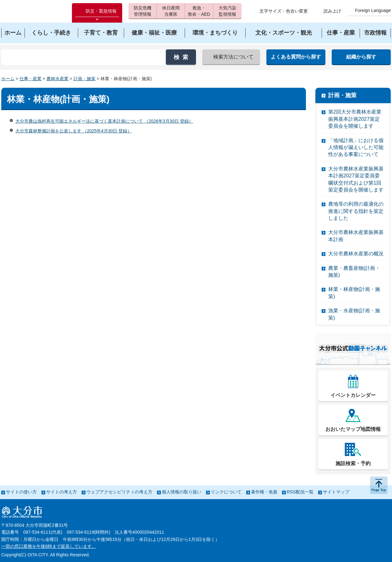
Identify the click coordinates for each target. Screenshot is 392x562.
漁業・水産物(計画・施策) (354, 314)
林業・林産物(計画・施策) (354, 293)
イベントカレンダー (353, 395)
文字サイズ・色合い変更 (284, 11)
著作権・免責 (264, 492)
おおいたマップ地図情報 (353, 429)
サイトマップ (336, 492)
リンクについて (226, 492)
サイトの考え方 (62, 492)
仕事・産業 (30, 79)
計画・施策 (84, 79)
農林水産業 (57, 79)
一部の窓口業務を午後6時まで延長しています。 (49, 546)
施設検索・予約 (353, 463)
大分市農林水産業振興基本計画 (356, 236)
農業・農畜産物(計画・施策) (354, 272)
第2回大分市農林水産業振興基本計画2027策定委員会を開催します (355, 119)
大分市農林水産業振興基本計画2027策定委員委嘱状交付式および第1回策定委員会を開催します (356, 179)
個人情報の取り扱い (182, 492)
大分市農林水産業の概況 (356, 254)
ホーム (8, 79)
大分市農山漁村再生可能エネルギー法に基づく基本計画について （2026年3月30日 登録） (104, 121)
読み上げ (332, 11)
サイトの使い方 (21, 492)
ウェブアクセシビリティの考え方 (119, 492)
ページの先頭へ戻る (379, 485)
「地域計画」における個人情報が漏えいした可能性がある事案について (356, 147)
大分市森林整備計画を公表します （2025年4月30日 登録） (73, 131)
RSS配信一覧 (300, 492)
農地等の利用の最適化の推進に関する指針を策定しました (356, 211)
